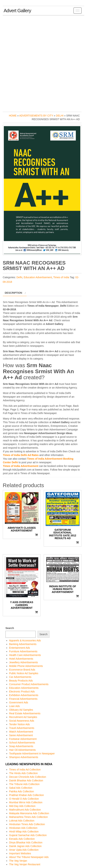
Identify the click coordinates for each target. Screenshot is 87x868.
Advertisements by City (36, 116)
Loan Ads (14, 706)
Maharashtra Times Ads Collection (28, 817)
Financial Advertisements (23, 699)
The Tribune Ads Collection (24, 784)
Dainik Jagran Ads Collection (25, 846)
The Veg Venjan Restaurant (25, 864)
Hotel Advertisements (21, 659)
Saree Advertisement (21, 735)
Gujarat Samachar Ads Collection (28, 835)
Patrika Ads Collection (21, 791)
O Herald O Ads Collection (24, 799)
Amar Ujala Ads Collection (24, 850)
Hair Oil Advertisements (22, 750)
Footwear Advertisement (23, 739)
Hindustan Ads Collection (23, 828)
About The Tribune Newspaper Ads (29, 857)
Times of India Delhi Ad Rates (21, 455)
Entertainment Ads (19, 648)
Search (10, 628)
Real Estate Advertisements (25, 713)
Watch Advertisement (21, 732)
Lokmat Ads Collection (22, 821)
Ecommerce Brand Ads (22, 670)
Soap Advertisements (21, 746)
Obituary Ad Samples (21, 710)
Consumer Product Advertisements (29, 684)
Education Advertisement (38, 277)
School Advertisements (22, 743)
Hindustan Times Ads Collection (27, 824)
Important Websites (20, 853)
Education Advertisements (24, 688)
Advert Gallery (17, 11)
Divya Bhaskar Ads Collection (26, 842)
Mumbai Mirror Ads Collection (26, 802)
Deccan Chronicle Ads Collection (28, 777)
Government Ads (19, 702)
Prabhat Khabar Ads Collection (26, 795)
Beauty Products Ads (21, 681)
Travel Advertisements (22, 728)
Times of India (61, 277)
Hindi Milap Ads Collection (24, 832)
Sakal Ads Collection (21, 788)
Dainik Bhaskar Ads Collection (26, 780)
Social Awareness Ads (22, 721)
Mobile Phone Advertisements (26, 666)
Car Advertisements (20, 677)
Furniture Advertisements (23, 651)
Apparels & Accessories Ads (25, 640)
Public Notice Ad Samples (24, 673)
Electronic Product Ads (22, 692)
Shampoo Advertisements (24, 757)
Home (13, 116)
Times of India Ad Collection (25, 770)
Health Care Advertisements (25, 655)
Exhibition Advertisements (24, 695)
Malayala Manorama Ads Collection (29, 813)
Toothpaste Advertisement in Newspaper (32, 754)
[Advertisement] (43, 63)
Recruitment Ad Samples (23, 717)
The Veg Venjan (18, 861)
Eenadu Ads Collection (22, 839)
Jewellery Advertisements (23, 662)
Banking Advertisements (23, 644)
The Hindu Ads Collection (23, 773)
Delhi (60, 116)
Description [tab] (13, 293)
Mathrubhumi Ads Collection (25, 810)
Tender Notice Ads (19, 724)
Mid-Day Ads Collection (22, 806)
